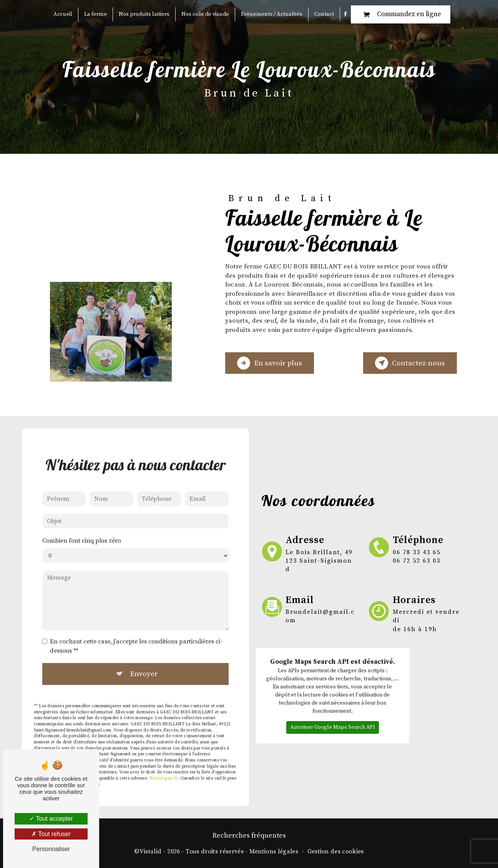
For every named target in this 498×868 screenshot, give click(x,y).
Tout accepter (51, 819)
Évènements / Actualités (272, 14)
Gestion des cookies (336, 851)
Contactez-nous (410, 363)
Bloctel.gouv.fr (163, 768)
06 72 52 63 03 (417, 561)
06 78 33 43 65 (417, 552)
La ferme (95, 14)
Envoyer (144, 664)
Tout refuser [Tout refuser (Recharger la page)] (51, 834)
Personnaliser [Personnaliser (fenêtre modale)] (51, 849)
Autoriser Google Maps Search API (333, 717)
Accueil (63, 14)
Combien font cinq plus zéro (82, 531)
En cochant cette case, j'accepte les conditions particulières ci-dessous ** (136, 636)
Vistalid (151, 851)
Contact (324, 14)
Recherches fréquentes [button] (249, 836)
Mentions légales (274, 851)
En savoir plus (270, 363)
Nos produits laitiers (144, 14)
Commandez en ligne (401, 15)
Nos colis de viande (205, 14)
